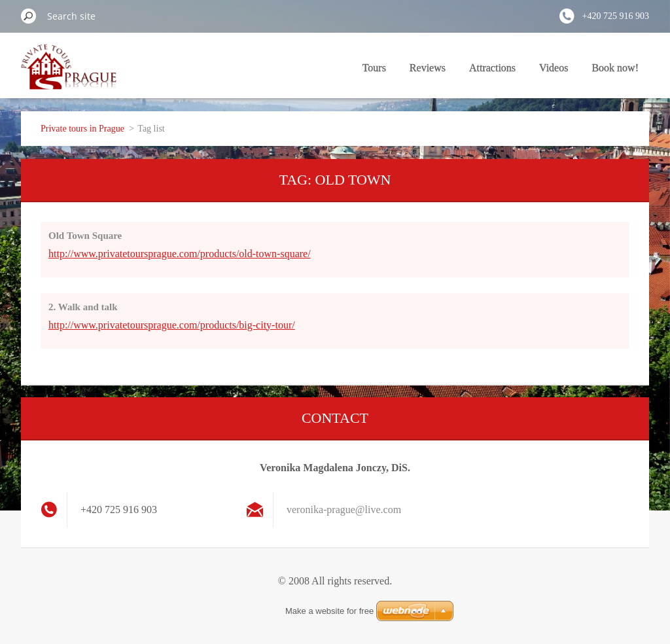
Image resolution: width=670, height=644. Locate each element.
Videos (554, 68)
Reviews (428, 68)
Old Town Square (85, 236)
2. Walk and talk (83, 307)
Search (29, 16)
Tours (374, 68)
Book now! (615, 68)
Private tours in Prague (82, 129)
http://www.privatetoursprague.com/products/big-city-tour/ (172, 325)
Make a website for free (329, 611)
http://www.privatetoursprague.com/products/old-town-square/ (180, 254)
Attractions (492, 68)
